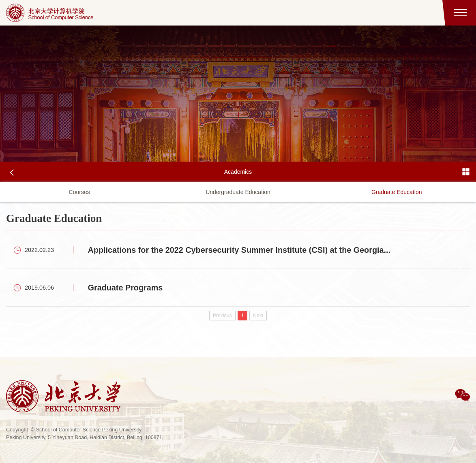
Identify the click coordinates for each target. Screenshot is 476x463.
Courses (79, 192)
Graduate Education (397, 192)
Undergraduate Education (238, 192)
